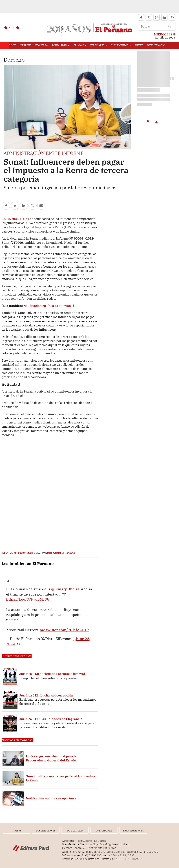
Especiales (99, 45)
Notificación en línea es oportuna (48, 306)
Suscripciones (46, 831)
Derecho (26, 45)
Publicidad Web (75, 831)
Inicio (13, 45)
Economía (42, 45)
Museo (139, 45)
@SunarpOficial (65, 589)
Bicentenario (156, 45)
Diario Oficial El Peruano (60, 553)
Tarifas (17, 831)
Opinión (80, 45)
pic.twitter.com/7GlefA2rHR (64, 630)
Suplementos (121, 45)
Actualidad (61, 45)
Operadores (104, 831)
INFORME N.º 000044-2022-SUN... (21, 553)
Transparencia (134, 831)
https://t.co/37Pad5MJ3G (28, 599)
